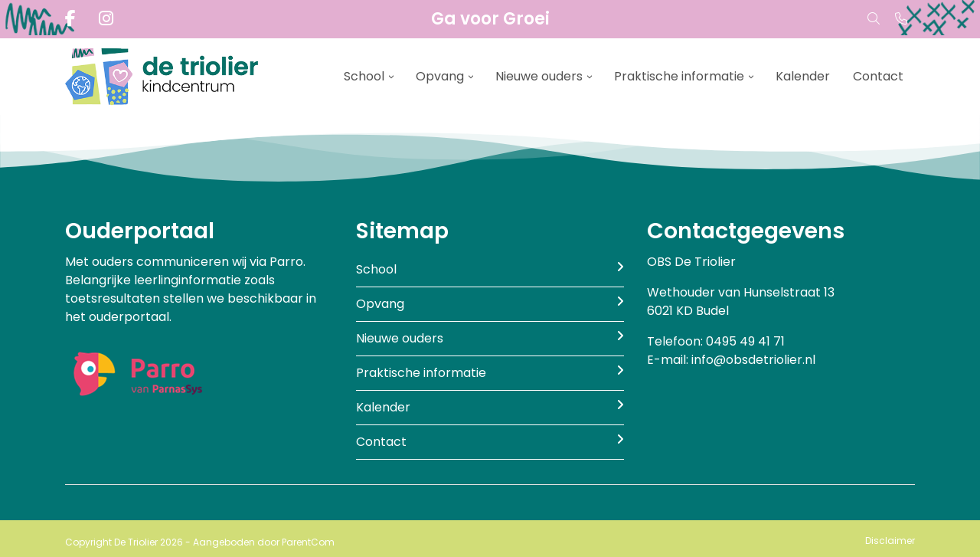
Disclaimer (890, 541)
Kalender (803, 76)
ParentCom (308, 542)
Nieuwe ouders (539, 76)
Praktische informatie (679, 76)
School (364, 76)
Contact (878, 76)
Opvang (440, 76)
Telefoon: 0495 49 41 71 (716, 341)
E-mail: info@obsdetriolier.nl (731, 360)
